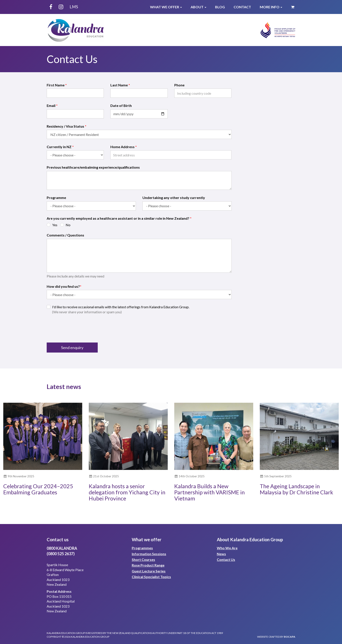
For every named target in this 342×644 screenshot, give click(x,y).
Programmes (142, 548)
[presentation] (80, 329)
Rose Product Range (148, 565)
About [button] (198, 7)
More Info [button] (271, 7)
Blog (220, 7)
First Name (57, 85)
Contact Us (226, 559)
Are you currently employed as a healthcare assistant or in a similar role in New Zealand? (119, 218)
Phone (179, 85)
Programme (56, 198)
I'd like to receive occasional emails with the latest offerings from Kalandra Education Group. (121, 309)
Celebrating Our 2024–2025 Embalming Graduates (38, 489)
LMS (74, 7)
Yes (55, 225)
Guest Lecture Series (149, 571)
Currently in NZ (60, 147)
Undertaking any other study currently (174, 198)
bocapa (290, 637)
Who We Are (227, 548)
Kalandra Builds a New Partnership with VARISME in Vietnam (209, 492)
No (68, 225)
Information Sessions (149, 554)
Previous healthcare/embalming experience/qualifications (93, 167)
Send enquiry (72, 348)
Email (52, 105)
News (221, 554)
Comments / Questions (65, 235)
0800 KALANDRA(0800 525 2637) (62, 551)
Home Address (124, 147)
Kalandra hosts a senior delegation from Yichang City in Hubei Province (127, 492)
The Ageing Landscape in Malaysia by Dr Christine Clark (296, 489)
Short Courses (143, 559)
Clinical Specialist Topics (151, 577)
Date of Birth (121, 105)
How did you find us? (64, 286)
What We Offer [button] (166, 7)
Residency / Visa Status (67, 126)
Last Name (120, 85)
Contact (242, 7)
